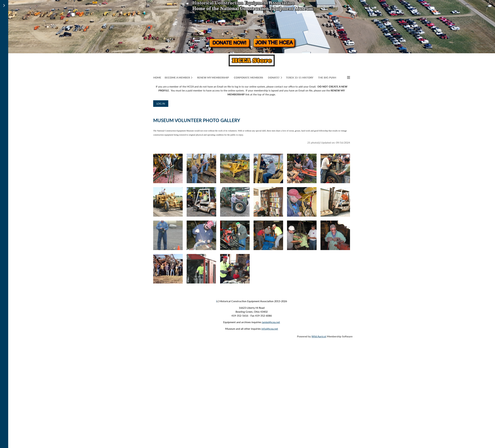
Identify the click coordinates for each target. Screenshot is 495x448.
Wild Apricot (319, 336)
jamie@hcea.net (271, 322)
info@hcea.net (270, 329)
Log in (161, 103)
